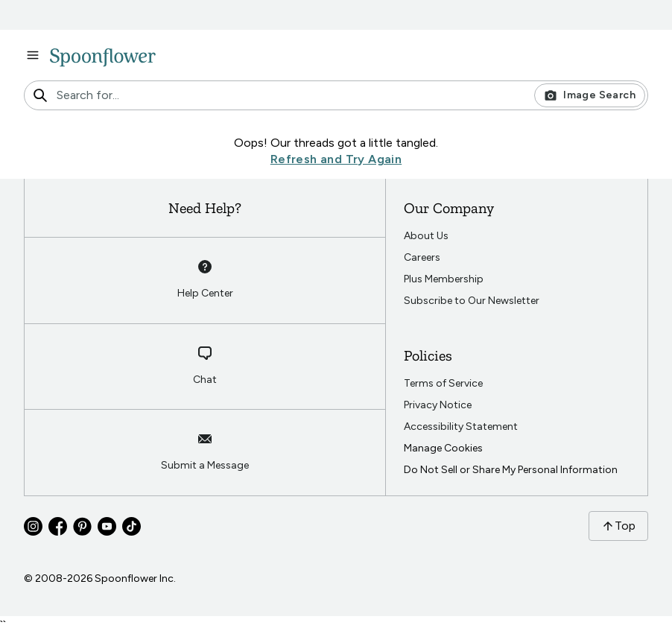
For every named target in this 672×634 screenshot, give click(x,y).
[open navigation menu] (33, 55)
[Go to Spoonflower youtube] (107, 526)
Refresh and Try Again (336, 159)
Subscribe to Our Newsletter (472, 301)
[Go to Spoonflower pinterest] (82, 526)
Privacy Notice (438, 405)
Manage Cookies (443, 448)
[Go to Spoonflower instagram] (33, 526)
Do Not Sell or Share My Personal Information (511, 470)
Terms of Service (443, 383)
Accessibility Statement (461, 427)
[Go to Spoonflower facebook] (58, 526)
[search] (40, 95)
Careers (422, 257)
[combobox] (336, 95)
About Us (426, 236)
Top (618, 526)
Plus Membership (444, 279)
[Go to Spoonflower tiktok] (131, 526)
